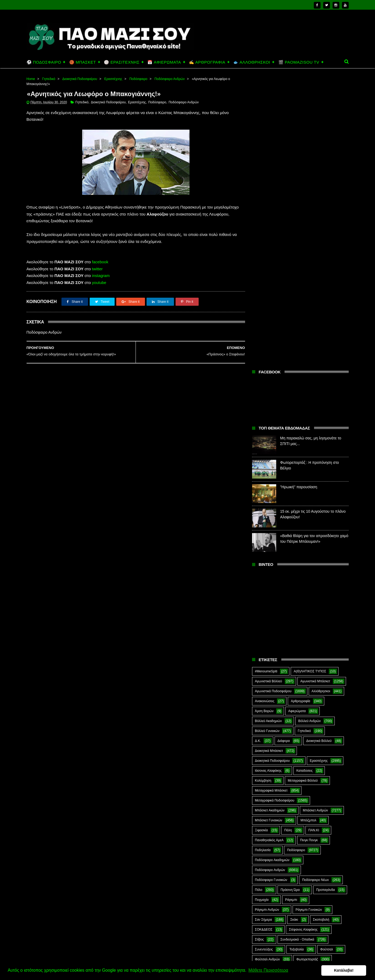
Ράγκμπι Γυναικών (309, 619)
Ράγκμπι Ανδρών (267, 619)
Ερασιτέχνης (113, 79)
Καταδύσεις (305, 480)
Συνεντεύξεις (264, 658)
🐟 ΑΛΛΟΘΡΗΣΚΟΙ (252, 62)
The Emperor (264, 718)
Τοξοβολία (296, 658)
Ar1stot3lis (301, 678)
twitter (97, 269)
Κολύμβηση (263, 490)
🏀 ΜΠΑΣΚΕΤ (83, 62)
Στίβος (260, 649)
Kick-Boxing (296, 698)
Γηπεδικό (49, 79)
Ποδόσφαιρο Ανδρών (170, 79)
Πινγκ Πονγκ (309, 549)
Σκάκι (294, 629)
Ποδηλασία (263, 559)
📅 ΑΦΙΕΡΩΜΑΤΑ (164, 62)
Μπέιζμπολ (308, 529)
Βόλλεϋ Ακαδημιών (268, 430)
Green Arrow (325, 688)
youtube (99, 283)
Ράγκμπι (291, 609)
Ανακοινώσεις (265, 410)
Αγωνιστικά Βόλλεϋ (269, 390)
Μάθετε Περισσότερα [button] (268, 970)
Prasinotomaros (308, 708)
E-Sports (293, 688)
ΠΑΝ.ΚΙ (314, 539)
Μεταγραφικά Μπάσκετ (271, 500)
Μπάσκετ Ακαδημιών (270, 519)
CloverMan (263, 688)
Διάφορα (284, 450)
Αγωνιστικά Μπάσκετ (315, 390)
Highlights (262, 698)
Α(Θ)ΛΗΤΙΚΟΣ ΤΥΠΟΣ (310, 380)
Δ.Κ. (258, 450)
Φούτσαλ (327, 658)
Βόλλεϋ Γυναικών (267, 440)
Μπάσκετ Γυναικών (269, 529)
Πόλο (259, 599)
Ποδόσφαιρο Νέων (315, 589)
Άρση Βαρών (264, 420)
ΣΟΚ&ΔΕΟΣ (264, 639)
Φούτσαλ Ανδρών (267, 668)
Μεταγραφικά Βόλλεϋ (303, 490)
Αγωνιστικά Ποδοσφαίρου (273, 400)
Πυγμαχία (262, 609)
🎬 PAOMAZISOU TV (299, 62)
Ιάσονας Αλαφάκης (268, 480)
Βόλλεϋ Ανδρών (310, 430)
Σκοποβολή (321, 629)
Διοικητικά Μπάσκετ (269, 460)
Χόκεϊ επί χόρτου (267, 678)
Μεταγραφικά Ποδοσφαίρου (275, 509)
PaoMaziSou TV (267, 708)
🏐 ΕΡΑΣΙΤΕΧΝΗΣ (122, 62)
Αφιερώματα (297, 420)
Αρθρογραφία (300, 410)
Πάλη (288, 539)
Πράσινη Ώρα (290, 599)
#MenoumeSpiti (266, 380)
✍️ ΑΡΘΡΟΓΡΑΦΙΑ (207, 62)
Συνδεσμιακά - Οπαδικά (297, 649)
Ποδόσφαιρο (138, 79)
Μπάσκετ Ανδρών (315, 519)
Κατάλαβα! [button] (345, 970)
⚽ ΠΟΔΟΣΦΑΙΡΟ (44, 62)
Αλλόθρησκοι (321, 400)
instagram (101, 276)
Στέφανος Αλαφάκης (303, 639)
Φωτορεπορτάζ (307, 668)
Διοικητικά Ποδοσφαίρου (80, 79)
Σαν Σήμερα (264, 629)
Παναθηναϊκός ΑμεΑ (269, 549)
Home (31, 79)
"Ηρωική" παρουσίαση (299, 196)
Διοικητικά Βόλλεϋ (319, 450)
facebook (100, 262)
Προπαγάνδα (326, 599)
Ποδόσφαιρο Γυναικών (271, 589)
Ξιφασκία (261, 539)
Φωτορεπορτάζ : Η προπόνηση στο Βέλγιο (309, 918)
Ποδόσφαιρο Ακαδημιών (272, 569)
